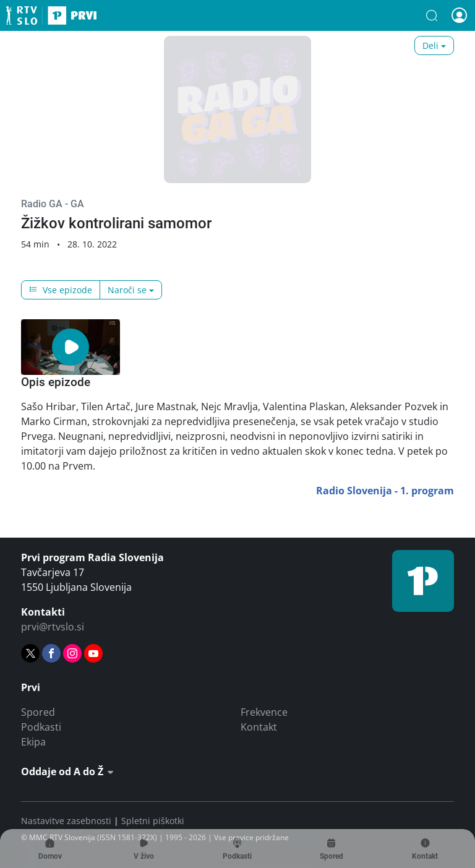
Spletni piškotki (153, 821)
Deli (430, 45)
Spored (38, 712)
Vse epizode (61, 290)
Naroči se (127, 290)
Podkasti (41, 727)
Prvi (51, 15)
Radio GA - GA (53, 204)
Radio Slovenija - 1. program (385, 491)
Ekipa (33, 742)
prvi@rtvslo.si (53, 627)
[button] (432, 15)
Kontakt (259, 727)
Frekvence (264, 712)
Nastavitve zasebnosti (66, 821)
